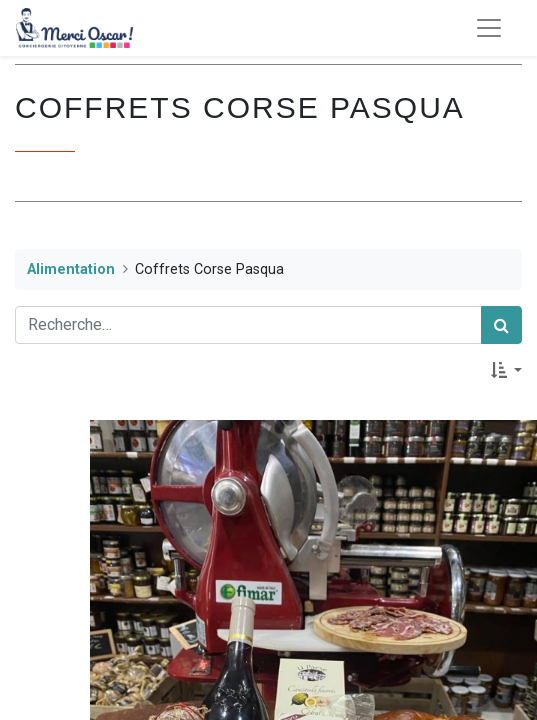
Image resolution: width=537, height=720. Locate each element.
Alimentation (71, 269)
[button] (506, 370)
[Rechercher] (501, 325)
